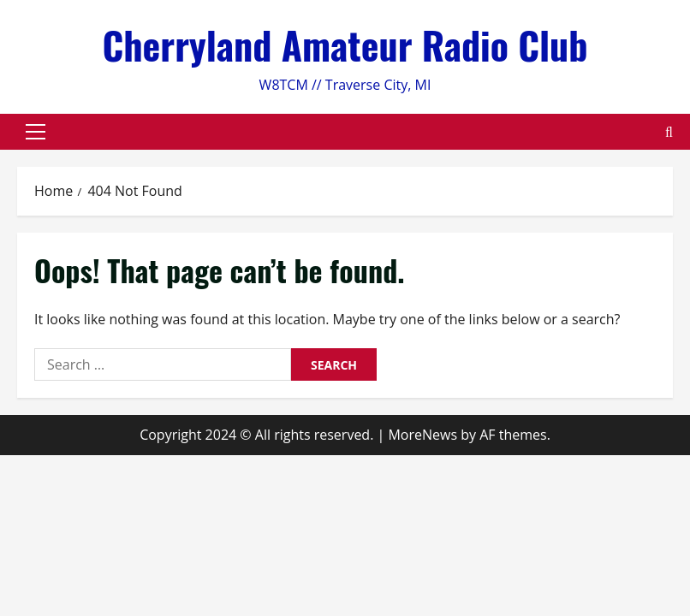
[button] (36, 132)
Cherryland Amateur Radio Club (345, 45)
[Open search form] (669, 132)
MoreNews (422, 435)
